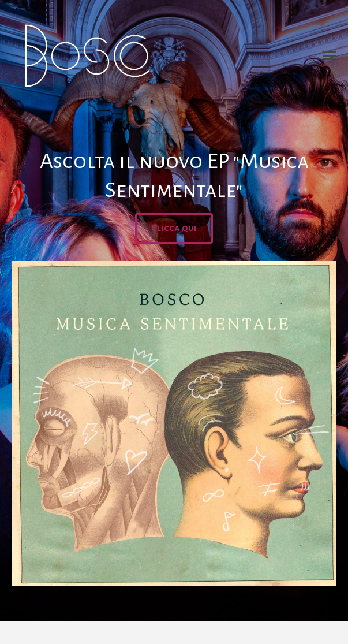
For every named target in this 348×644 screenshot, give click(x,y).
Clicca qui (174, 228)
